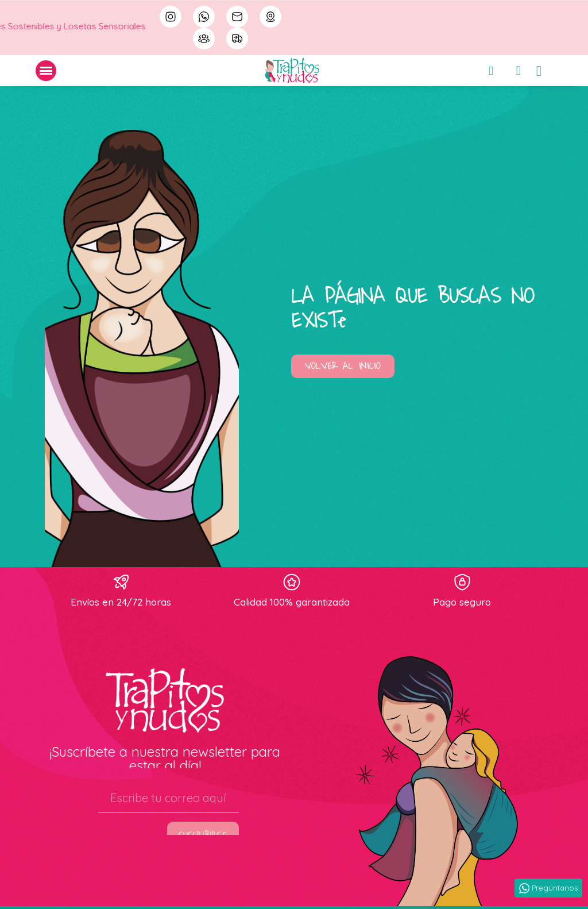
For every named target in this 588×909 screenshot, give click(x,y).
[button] (343, 366)
